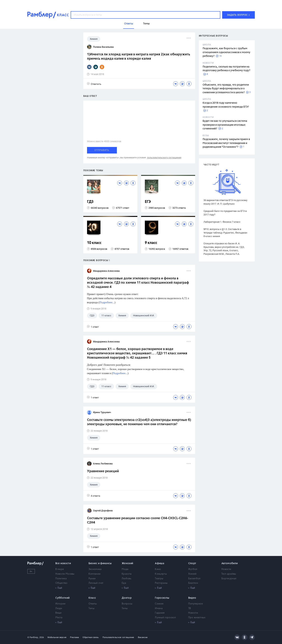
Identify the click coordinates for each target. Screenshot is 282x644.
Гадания (160, 613)
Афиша (160, 563)
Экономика (95, 569)
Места (59, 618)
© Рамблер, (33, 637)
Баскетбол (194, 579)
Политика (61, 579)
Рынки (92, 579)
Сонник (159, 604)
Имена (159, 608)
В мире (60, 569)
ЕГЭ (148, 202)
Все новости (63, 563)
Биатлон (193, 583)
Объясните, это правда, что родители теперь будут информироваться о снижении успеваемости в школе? (226, 89)
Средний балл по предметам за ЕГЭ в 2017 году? (225, 213)
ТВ (190, 608)
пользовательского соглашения (164, 158)
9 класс (151, 243)
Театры (159, 579)
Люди (59, 608)
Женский (127, 563)
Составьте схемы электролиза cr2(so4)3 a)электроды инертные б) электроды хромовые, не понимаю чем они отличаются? (139, 422)
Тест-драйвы (229, 574)
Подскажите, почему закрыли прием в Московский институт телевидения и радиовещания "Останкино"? (226, 143)
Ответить (94, 84)
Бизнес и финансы (100, 563)
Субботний (63, 598)
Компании (94, 574)
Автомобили (230, 563)
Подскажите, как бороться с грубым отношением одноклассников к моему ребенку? (226, 52)
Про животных (197, 618)
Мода (125, 569)
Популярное (196, 604)
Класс (92, 598)
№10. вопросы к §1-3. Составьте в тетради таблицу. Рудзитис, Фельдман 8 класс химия (225, 233)
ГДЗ (90, 202)
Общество (61, 583)
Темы (92, 608)
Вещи (59, 613)
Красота (127, 574)
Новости (226, 569)
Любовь (126, 579)
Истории (60, 604)
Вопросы (127, 604)
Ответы (93, 604)
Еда (124, 583)
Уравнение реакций (103, 471)
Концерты (161, 574)
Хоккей (192, 574)
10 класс (94, 243)
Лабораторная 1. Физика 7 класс (222, 222)
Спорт (192, 563)
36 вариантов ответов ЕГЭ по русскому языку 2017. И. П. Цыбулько (225, 202)
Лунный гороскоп (165, 618)
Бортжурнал (229, 579)
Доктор (127, 598)
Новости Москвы (65, 574)
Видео (192, 598)
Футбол (193, 569)
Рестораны (161, 583)
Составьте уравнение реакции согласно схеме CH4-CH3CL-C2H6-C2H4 (138, 520)
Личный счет (96, 583)
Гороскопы (162, 598)
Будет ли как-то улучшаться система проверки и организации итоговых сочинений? (225, 125)
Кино (158, 569)
